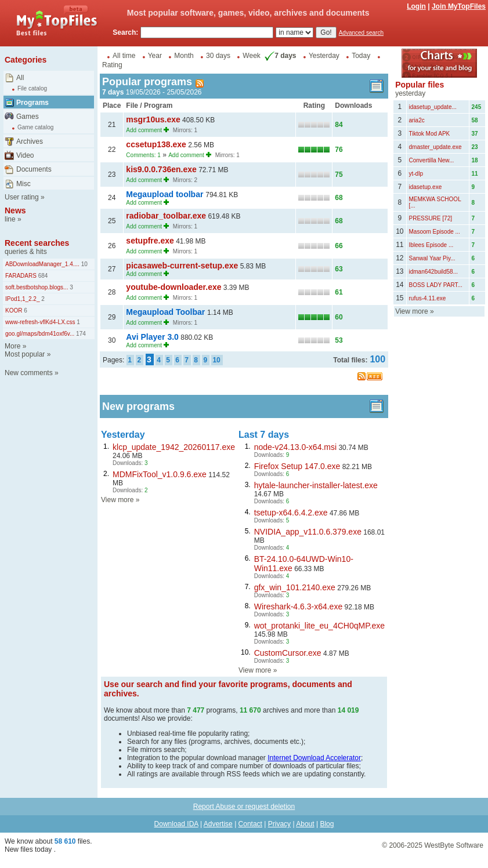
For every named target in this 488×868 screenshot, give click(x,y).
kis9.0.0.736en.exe (161, 169)
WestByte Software (454, 845)
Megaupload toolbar (166, 194)
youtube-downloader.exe (173, 287)
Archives (30, 141)
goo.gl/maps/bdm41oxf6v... (40, 334)
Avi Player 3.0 (152, 337)
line (10, 219)
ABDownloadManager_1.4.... (42, 264)
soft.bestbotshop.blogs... (37, 287)
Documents (34, 169)
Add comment (144, 130)
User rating (22, 197)
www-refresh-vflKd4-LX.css (40, 322)
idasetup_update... (433, 107)
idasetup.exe (426, 187)
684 (42, 276)
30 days (218, 56)
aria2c (417, 120)
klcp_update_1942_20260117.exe (174, 447)
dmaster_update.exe (435, 147)
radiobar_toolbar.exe (166, 216)
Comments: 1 (143, 155)
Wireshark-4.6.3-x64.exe (299, 606)
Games (28, 117)
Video (25, 155)
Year (155, 56)
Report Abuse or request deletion (244, 807)
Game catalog (35, 127)
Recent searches (37, 243)
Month (184, 56)
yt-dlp (416, 174)
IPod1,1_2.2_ (23, 299)
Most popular (25, 354)
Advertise (218, 824)
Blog (327, 824)
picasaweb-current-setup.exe (182, 266)
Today (361, 56)
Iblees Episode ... (431, 245)
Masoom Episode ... (435, 232)
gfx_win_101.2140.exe (295, 587)
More (12, 346)
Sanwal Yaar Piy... (432, 258)
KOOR (14, 310)
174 (80, 334)
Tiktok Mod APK (430, 134)
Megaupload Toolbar (167, 312)
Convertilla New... (432, 160)
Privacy (279, 824)
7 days (279, 56)
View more (117, 500)
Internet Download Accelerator (314, 758)
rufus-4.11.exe (428, 298)
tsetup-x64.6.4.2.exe (291, 513)
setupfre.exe (150, 241)
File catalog (32, 88)
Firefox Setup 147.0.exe (297, 466)
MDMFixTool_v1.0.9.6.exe (160, 474)
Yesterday (324, 56)
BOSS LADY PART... (436, 285)
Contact (250, 824)
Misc (24, 184)
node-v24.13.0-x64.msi (295, 447)
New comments (29, 373)
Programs (32, 103)
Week (251, 56)
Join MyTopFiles (459, 6)
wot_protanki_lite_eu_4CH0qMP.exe (319, 626)
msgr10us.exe (153, 119)
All (20, 78)
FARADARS (21, 276)
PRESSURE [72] (431, 218)
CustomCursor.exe (288, 653)
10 (84, 264)
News (15, 210)
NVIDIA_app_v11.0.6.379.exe (308, 532)
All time (124, 56)
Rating (112, 65)
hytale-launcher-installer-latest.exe (316, 485)
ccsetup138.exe (156, 144)
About (305, 824)
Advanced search (361, 33)
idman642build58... (434, 272)
